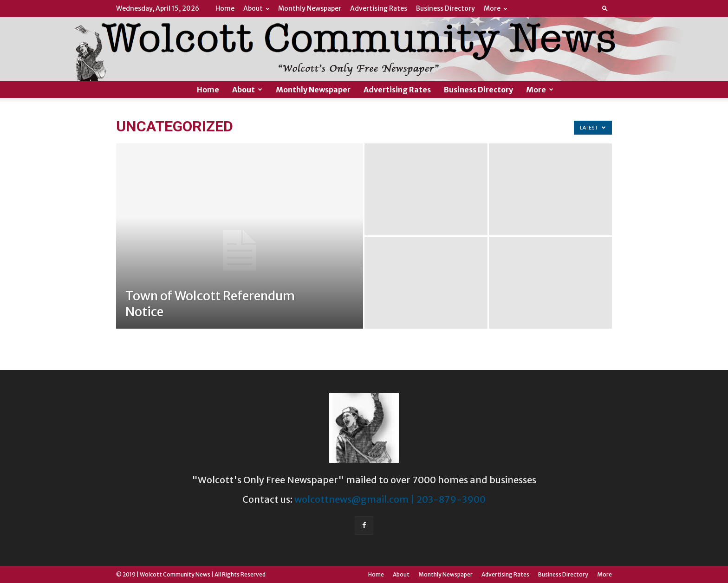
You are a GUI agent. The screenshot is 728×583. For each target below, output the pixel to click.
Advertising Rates (379, 8)
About (256, 8)
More (495, 8)
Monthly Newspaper (310, 8)
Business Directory (445, 8)
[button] (605, 8)
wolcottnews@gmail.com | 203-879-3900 (390, 499)
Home (225, 8)
